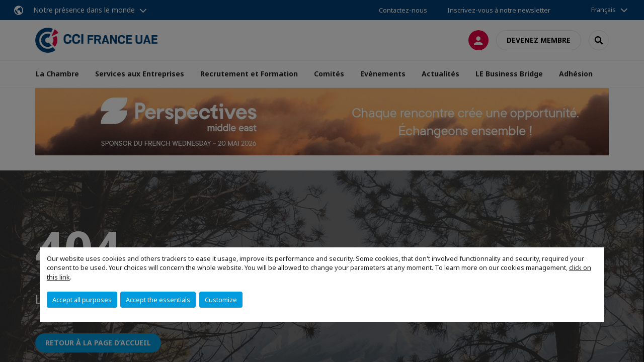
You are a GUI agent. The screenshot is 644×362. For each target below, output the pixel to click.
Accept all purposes (82, 300)
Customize (221, 300)
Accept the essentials (158, 300)
